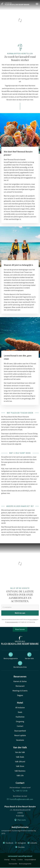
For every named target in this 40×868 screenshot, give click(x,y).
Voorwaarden (13, 864)
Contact (20, 726)
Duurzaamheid (20, 731)
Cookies (20, 860)
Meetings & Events (20, 691)
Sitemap (7, 860)
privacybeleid (33, 619)
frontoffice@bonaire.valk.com (20, 799)
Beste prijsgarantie (11, 656)
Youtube (20, 847)
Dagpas (20, 695)
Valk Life (20, 775)
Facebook (8, 843)
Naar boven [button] (20, 629)
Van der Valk (29, 656)
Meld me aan (20, 613)
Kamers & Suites (20, 681)
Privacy (14, 860)
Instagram (20, 843)
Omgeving (20, 721)
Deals (20, 712)
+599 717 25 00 (20, 791)
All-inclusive (20, 707)
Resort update (20, 735)
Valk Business (20, 771)
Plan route (20, 820)
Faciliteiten (20, 717)
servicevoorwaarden (12, 622)
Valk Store (20, 766)
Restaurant (20, 686)
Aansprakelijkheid (30, 860)
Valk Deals (20, 757)
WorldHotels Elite (20, 665)
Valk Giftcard (20, 762)
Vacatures (20, 740)
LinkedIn (32, 843)
